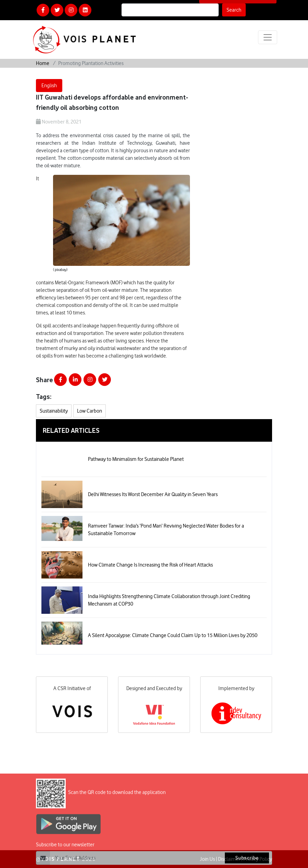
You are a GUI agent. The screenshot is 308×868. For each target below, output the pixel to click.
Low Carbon (89, 411)
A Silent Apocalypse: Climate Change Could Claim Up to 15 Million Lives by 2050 (173, 635)
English (49, 86)
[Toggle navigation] (268, 37)
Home (43, 63)
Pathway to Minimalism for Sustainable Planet (136, 459)
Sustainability (54, 411)
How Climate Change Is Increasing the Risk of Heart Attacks (150, 565)
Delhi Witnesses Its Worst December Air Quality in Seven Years (153, 494)
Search (234, 10)
